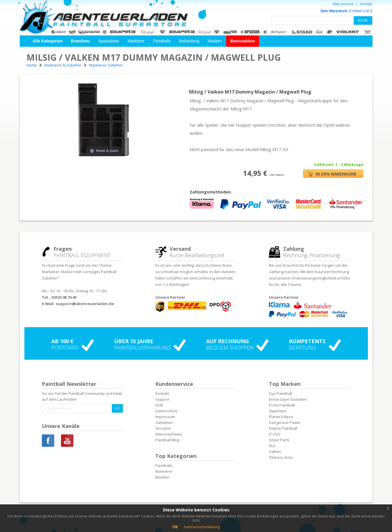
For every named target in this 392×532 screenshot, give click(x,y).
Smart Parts (279, 440)
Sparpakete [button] (109, 41)
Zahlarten (164, 422)
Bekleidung (189, 41)
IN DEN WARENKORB (332, 174)
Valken (275, 452)
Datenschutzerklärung (202, 527)
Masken (215, 41)
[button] (48, 41)
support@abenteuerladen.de (85, 304)
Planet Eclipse (281, 417)
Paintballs (162, 41)
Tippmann (278, 411)
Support (162, 399)
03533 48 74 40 (64, 297)
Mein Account (343, 4)
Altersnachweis (169, 434)
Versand (163, 428)
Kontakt (366, 4)
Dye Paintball (280, 393)
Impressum (165, 417)
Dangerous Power (285, 422)
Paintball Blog (167, 440)
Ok (175, 527)
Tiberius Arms (281, 457)
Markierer (136, 41)
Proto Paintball (282, 405)
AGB (159, 405)
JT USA (274, 434)
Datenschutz (167, 411)
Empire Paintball (283, 428)
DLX (272, 446)
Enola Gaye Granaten (288, 399)
